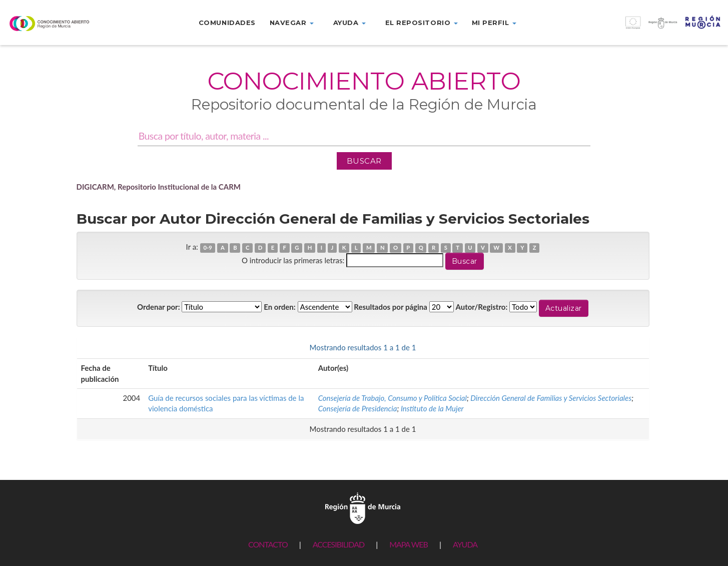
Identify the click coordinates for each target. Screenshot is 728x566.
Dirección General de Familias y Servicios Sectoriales (551, 398)
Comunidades (227, 23)
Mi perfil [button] (494, 23)
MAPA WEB (409, 544)
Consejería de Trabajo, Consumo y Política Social (393, 398)
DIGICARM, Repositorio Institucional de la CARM (159, 187)
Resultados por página (391, 307)
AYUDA (465, 544)
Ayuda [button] (349, 23)
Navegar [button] (292, 23)
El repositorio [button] (422, 23)
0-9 (207, 247)
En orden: (279, 307)
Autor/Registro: (482, 307)
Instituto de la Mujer (432, 408)
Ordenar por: (159, 307)
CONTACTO (268, 544)
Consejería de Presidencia (358, 408)
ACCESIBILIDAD (338, 544)
